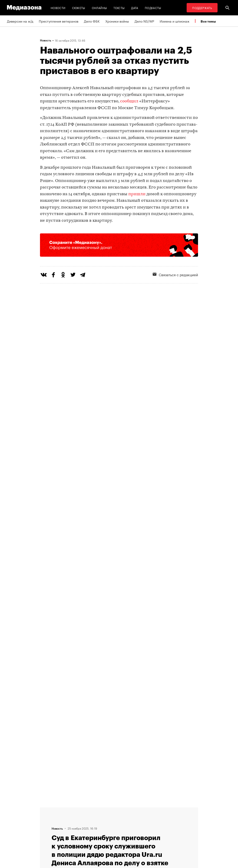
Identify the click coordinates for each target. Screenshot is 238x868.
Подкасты (153, 8)
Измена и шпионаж (175, 21)
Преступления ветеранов (59, 21)
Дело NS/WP (144, 21)
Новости (58, 8)
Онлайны (99, 8)
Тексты (119, 8)
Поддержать (202, 8)
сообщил (129, 101)
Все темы (208, 21)
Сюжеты (79, 8)
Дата (135, 8)
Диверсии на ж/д (20, 21)
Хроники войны (117, 21)
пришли (137, 194)
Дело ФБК (92, 21)
